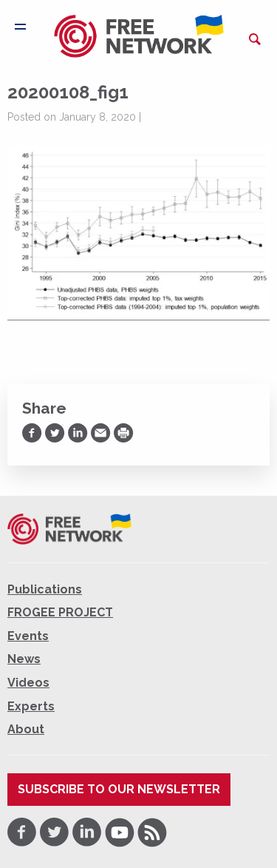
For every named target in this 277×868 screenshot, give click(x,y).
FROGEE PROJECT (60, 612)
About (26, 729)
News (24, 659)
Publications (45, 589)
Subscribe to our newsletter (119, 789)
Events (28, 636)
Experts (31, 706)
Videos (28, 683)
